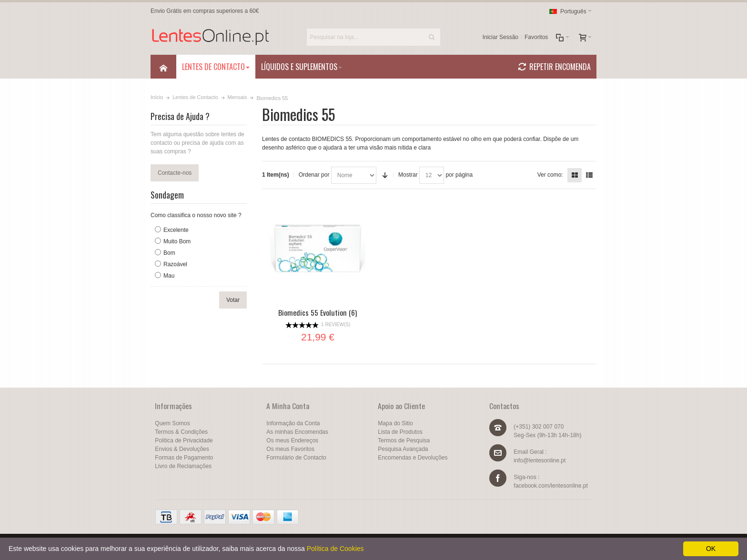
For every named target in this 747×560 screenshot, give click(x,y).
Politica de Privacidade (184, 440)
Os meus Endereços (292, 440)
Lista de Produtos (400, 432)
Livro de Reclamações (183, 466)
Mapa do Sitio (395, 423)
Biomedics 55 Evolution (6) (318, 312)
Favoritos (536, 37)
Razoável (175, 264)
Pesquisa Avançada (403, 449)
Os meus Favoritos (290, 449)
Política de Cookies (335, 549)
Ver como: (550, 175)
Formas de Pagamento (184, 458)
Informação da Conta (293, 423)
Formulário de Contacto (296, 458)
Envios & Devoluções (182, 449)
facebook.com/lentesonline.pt (550, 486)
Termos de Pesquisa (404, 440)
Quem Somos (172, 423)
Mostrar (408, 175)
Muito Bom (177, 241)
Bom (169, 253)
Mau (169, 276)
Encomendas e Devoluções (413, 458)
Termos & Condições (181, 432)
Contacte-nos (175, 173)
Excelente (176, 230)
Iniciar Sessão (500, 37)
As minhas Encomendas (297, 432)
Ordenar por (314, 175)
